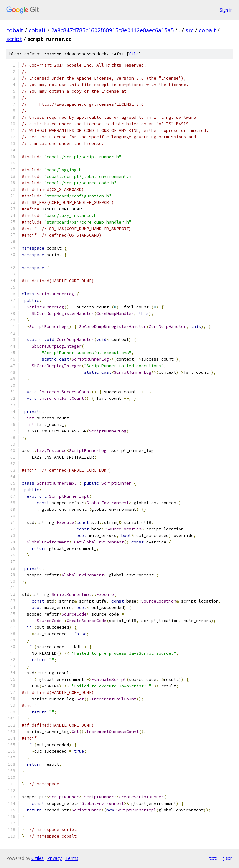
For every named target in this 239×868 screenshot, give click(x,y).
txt (213, 858)
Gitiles (37, 858)
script (14, 39)
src (190, 30)
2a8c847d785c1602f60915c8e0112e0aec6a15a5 (112, 30)
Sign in (226, 10)
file (134, 54)
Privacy (54, 858)
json (228, 858)
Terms (72, 858)
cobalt (15, 30)
